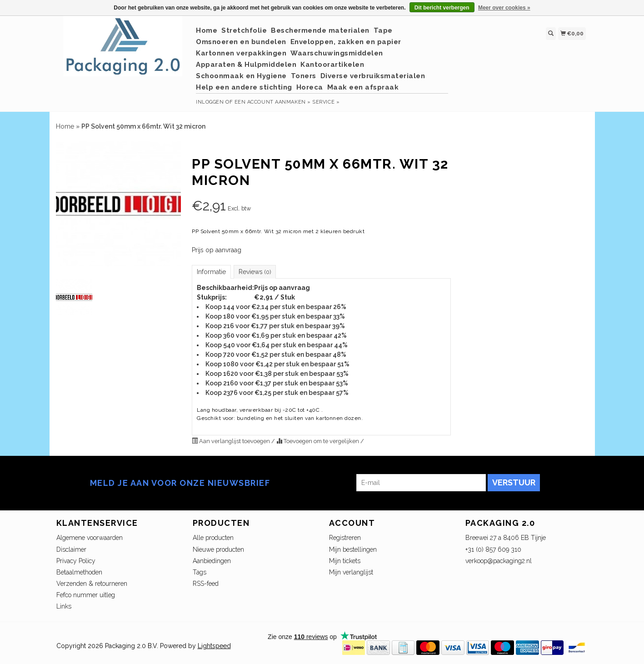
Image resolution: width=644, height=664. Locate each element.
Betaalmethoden (79, 572)
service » (326, 102)
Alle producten (213, 538)
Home (207, 30)
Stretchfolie (244, 30)
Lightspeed (214, 646)
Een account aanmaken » (273, 102)
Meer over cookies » (504, 8)
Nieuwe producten (218, 549)
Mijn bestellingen (353, 549)
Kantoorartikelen (332, 65)
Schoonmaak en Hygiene (241, 76)
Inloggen (210, 102)
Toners (304, 76)
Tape (383, 30)
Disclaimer (71, 549)
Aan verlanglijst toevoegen (232, 441)
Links (64, 606)
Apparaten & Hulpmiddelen (246, 65)
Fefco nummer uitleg (86, 595)
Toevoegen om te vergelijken (318, 441)
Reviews (255, 272)
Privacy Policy (76, 561)
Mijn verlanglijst (351, 572)
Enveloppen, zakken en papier (346, 42)
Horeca (310, 87)
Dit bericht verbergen (442, 8)
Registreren (345, 538)
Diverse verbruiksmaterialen (373, 76)
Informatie (211, 272)
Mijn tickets (345, 561)
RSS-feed (206, 584)
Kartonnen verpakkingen (241, 53)
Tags (200, 572)
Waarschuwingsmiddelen (337, 53)
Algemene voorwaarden (90, 538)
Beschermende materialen (320, 30)
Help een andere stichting (244, 87)
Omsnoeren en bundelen (241, 42)
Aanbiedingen (212, 561)
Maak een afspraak (363, 87)
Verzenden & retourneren (92, 584)
